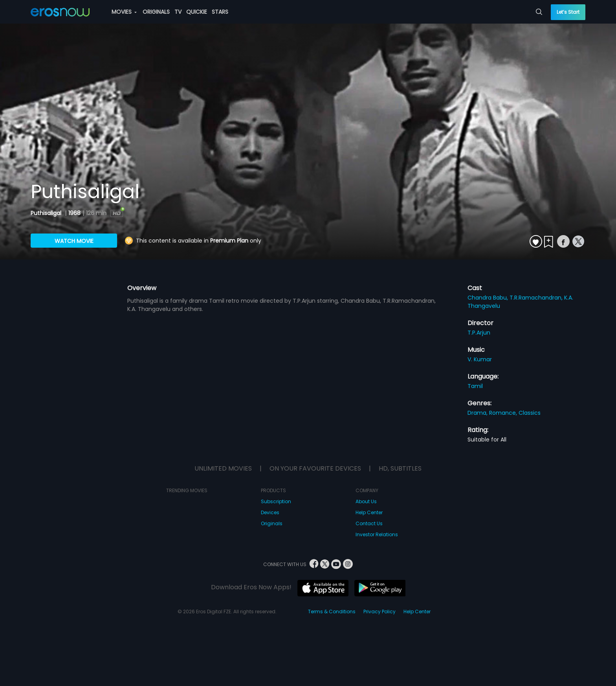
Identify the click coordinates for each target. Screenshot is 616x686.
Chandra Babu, (489, 298)
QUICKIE (197, 12)
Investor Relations (377, 534)
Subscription (276, 501)
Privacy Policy (379, 612)
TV (178, 12)
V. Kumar (480, 359)
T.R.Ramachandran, (537, 298)
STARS (220, 12)
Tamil (475, 386)
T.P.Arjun (479, 333)
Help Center (369, 512)
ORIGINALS (156, 12)
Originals (272, 523)
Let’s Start (568, 12)
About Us (366, 501)
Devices (270, 512)
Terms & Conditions (332, 612)
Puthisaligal (47, 213)
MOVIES (124, 12)
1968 (74, 213)
